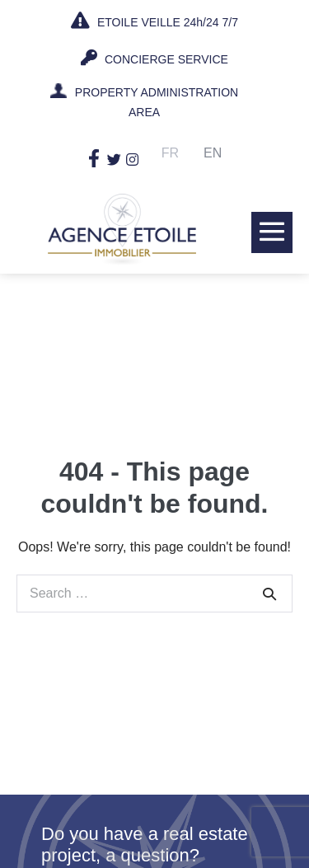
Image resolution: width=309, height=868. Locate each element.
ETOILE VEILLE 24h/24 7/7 (154, 21)
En (213, 153)
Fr (170, 153)
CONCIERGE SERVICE (154, 58)
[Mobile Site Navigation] (272, 232)
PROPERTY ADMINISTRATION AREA (157, 102)
